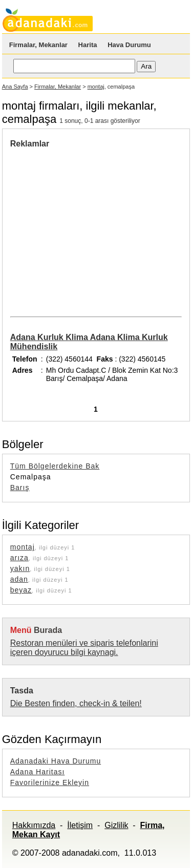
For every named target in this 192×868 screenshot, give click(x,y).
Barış (20, 488)
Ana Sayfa (15, 87)
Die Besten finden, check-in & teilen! (76, 703)
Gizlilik (116, 825)
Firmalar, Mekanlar (38, 45)
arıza (19, 558)
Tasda (22, 691)
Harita (88, 45)
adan (19, 579)
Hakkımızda (34, 825)
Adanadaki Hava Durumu (56, 761)
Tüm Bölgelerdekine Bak (55, 466)
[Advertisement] (96, 225)
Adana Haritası (38, 772)
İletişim (80, 825)
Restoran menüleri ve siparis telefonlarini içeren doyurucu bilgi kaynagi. (84, 648)
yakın (20, 568)
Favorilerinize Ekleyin (50, 782)
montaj (96, 87)
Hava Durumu (129, 45)
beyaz (21, 590)
